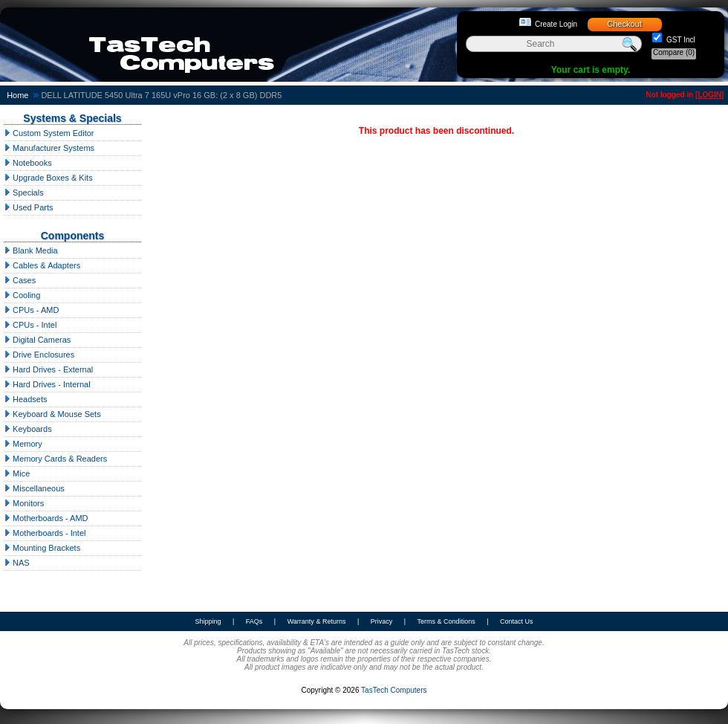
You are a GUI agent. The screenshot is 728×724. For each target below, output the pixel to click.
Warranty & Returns (317, 621)
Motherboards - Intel (45, 533)
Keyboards (28, 429)
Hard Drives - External (48, 369)
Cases (20, 280)
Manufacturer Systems (49, 148)
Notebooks (28, 163)
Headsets (26, 399)
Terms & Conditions (446, 621)
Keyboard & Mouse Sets (52, 414)
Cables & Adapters (42, 265)
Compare (674, 52)
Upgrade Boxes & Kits (48, 178)
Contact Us (517, 621)
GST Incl (680, 40)
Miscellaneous (34, 488)
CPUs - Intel (30, 325)
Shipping (208, 621)
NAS (17, 563)
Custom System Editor (49, 133)
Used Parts (28, 207)
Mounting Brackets (42, 548)
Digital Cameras (37, 340)
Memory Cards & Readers (55, 459)
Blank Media (31, 251)
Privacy (382, 621)
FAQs (254, 621)
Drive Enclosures (39, 355)
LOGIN (709, 95)
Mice (17, 473)
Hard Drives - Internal (47, 384)
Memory (23, 444)
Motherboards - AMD (46, 518)
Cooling (22, 295)
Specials (24, 193)
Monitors (24, 503)
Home (17, 95)
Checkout (624, 24)
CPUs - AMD (31, 310)
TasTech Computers (394, 690)
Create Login (556, 24)
